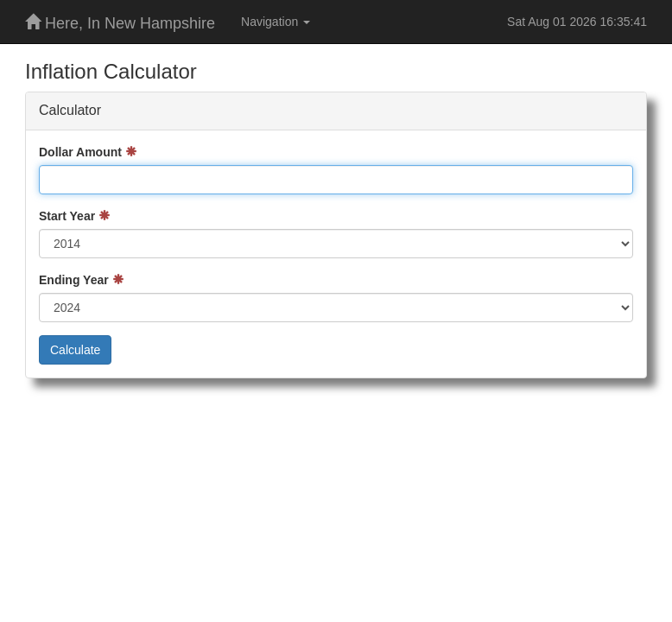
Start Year (67, 216)
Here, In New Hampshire (120, 23)
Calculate (75, 350)
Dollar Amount (80, 152)
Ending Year (74, 280)
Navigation (276, 22)
